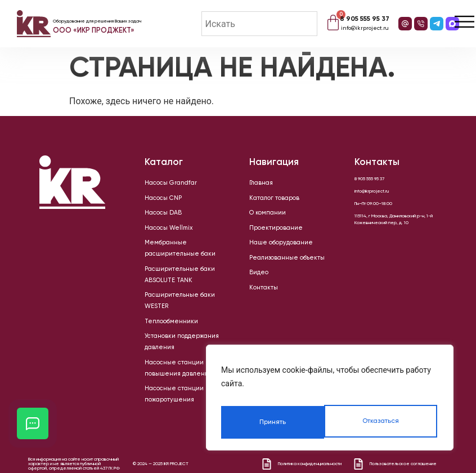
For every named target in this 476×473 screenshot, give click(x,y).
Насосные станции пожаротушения (181, 364)
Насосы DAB (157, 218)
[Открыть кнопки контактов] (33, 423)
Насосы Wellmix (161, 235)
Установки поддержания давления (181, 319)
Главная (257, 184)
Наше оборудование (271, 252)
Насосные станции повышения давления (176, 342)
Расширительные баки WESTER (176, 285)
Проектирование (267, 235)
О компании (261, 218)
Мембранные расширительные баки (182, 252)
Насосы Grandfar (162, 184)
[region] (330, 401)
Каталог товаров (267, 201)
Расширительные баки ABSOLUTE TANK (184, 269)
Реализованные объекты (276, 269)
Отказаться (276, 422)
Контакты (259, 302)
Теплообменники (162, 302)
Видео (256, 285)
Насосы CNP (157, 201)
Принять (387, 422)
